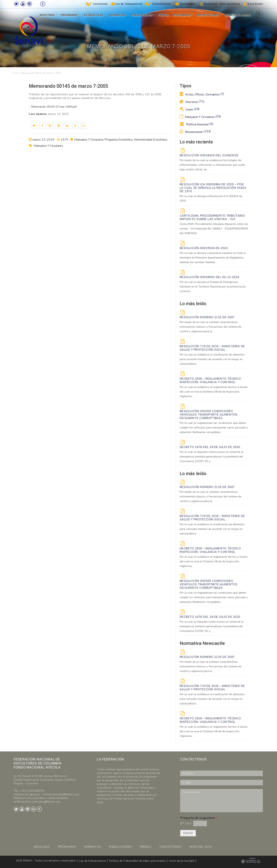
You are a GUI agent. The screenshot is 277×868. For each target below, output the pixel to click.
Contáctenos (188, 4)
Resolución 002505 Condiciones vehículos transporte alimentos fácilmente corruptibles (209, 415)
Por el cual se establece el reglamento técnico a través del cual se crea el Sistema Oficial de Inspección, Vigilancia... (214, 392)
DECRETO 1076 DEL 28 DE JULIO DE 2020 (210, 447)
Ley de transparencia (92, 861)
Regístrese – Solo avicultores (222, 4)
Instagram (29, 4)
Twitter (16, 4)
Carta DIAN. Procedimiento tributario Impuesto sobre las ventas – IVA (212, 217)
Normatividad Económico (151, 140)
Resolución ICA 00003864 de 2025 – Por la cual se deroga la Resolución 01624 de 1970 (213, 188)
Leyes (190, 109)
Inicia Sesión (255, 4)
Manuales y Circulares (200, 117)
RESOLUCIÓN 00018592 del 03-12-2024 (209, 277)
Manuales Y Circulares (48, 146)
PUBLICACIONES (120, 847)
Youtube (23, 4)
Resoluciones (195, 132)
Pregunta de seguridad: (199, 818)
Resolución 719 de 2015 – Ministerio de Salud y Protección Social (212, 348)
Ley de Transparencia (129, 4)
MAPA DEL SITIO (201, 847)
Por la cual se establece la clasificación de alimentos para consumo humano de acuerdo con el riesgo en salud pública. (212, 359)
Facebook (43, 4)
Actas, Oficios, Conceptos (202, 94)
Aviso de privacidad (182, 861)
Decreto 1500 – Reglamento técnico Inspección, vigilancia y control (210, 380)
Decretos (192, 102)
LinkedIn (36, 4)
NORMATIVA (93, 847)
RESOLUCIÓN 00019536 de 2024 (204, 248)
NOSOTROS (42, 847)
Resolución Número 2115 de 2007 (207, 317)
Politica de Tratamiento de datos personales (137, 861)
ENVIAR (188, 833)
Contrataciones (161, 4)
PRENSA (146, 847)
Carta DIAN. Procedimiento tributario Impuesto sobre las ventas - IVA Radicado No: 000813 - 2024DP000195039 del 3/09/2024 (214, 229)
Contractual (100, 4)
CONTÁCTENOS (171, 847)
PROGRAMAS (67, 847)
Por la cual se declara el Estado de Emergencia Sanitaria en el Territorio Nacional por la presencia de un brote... (213, 287)
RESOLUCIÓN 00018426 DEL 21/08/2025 (209, 155)
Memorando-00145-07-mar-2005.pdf (54, 107)
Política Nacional (196, 124)
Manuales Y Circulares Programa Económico (103, 140)
